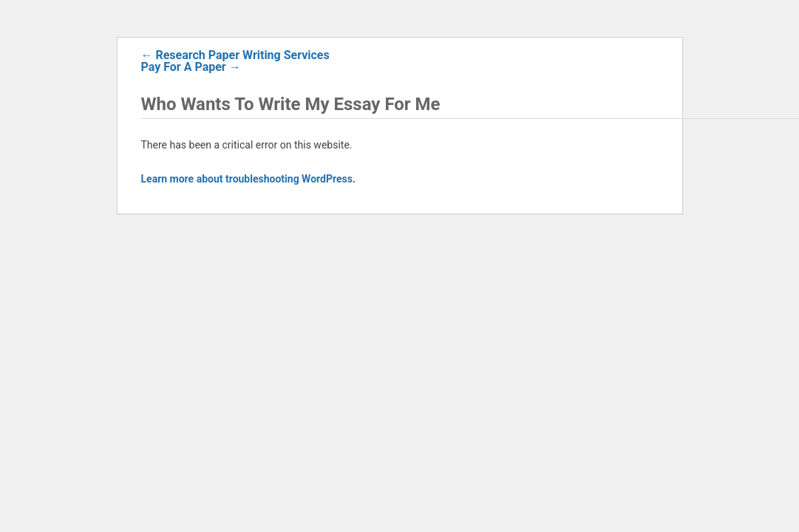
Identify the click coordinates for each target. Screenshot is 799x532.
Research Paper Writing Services (235, 55)
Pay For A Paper (191, 67)
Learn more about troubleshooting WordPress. (248, 179)
